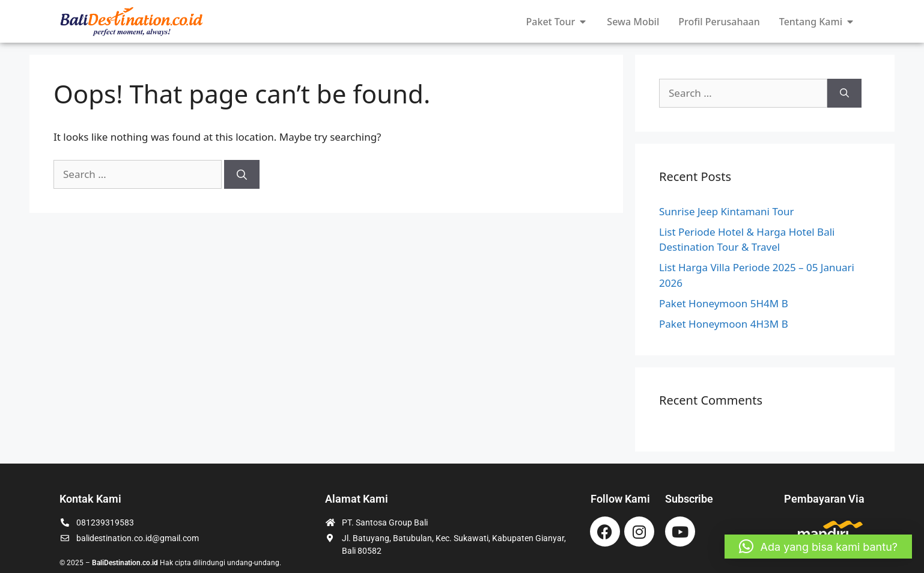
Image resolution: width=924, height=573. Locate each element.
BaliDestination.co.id (125, 563)
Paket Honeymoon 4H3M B (724, 324)
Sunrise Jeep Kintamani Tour (727, 211)
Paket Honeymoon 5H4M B (724, 303)
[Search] (242, 174)
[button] (818, 547)
